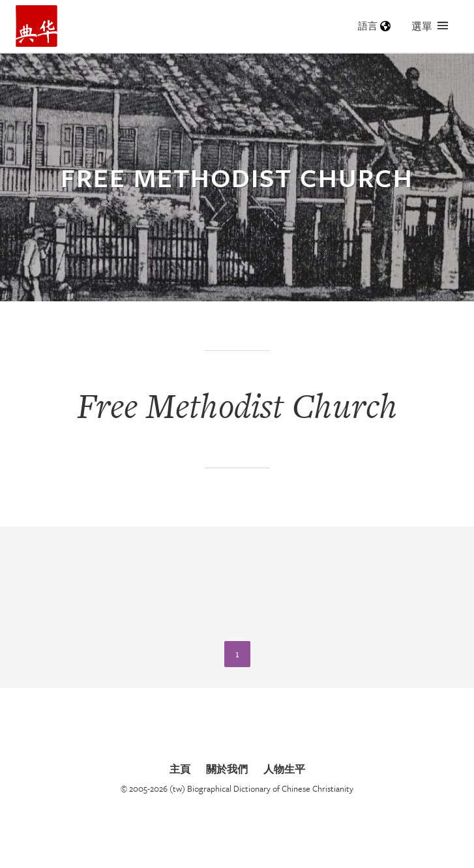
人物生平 (284, 769)
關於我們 (227, 769)
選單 (430, 26)
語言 (374, 26)
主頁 (180, 769)
